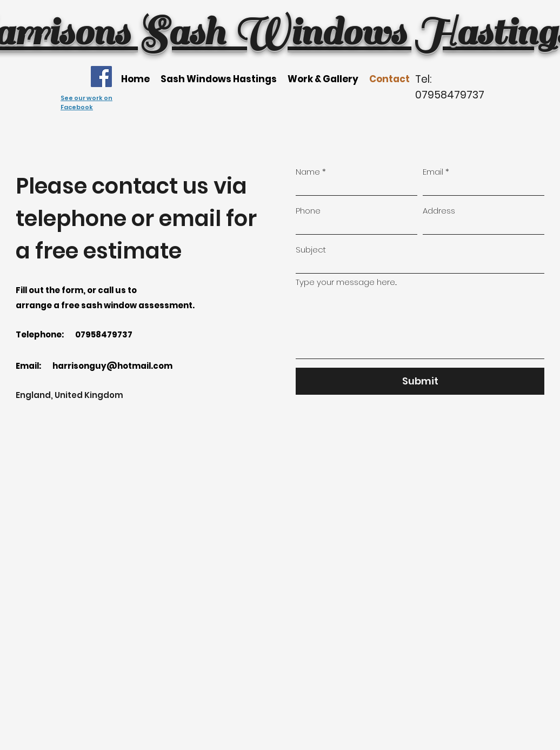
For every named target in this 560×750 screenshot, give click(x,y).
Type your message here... (346, 282)
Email (433, 172)
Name (308, 172)
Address (439, 211)
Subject (311, 250)
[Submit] (420, 381)
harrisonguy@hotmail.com (112, 366)
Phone (308, 211)
